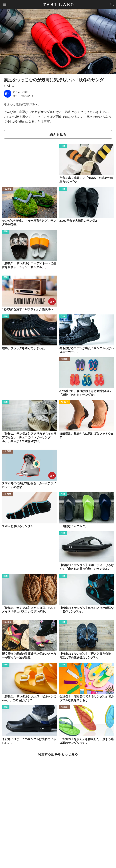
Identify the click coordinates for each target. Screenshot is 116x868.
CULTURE (7, 189)
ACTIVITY (65, 402)
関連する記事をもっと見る (58, 754)
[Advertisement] (58, 813)
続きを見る (58, 134)
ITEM (63, 146)
